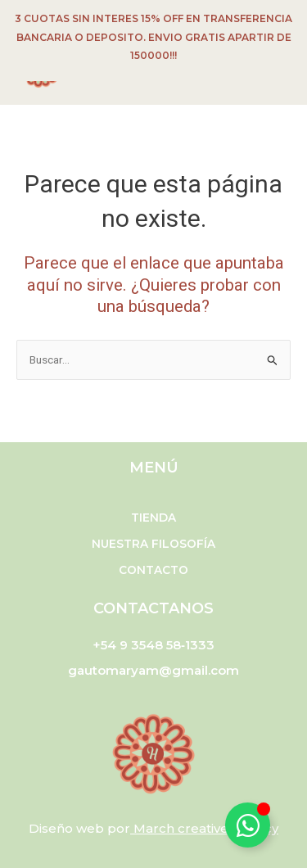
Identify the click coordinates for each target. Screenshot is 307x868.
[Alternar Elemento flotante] (248, 825)
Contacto (153, 570)
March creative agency (206, 828)
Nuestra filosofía (153, 544)
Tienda (153, 518)
